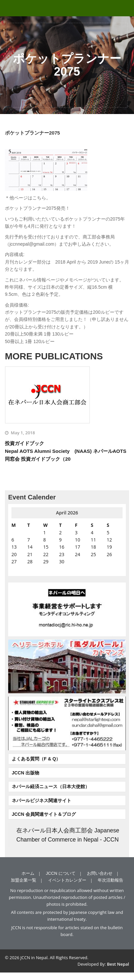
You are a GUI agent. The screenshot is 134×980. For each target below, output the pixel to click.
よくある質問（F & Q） (36, 759)
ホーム (28, 873)
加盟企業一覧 (24, 880)
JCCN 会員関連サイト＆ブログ (44, 814)
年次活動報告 (110, 880)
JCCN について (60, 873)
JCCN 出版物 (25, 773)
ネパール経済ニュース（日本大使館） (51, 786)
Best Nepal (118, 964)
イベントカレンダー (67, 880)
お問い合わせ (100, 873)
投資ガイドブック (67, 452)
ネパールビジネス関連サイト (42, 800)
